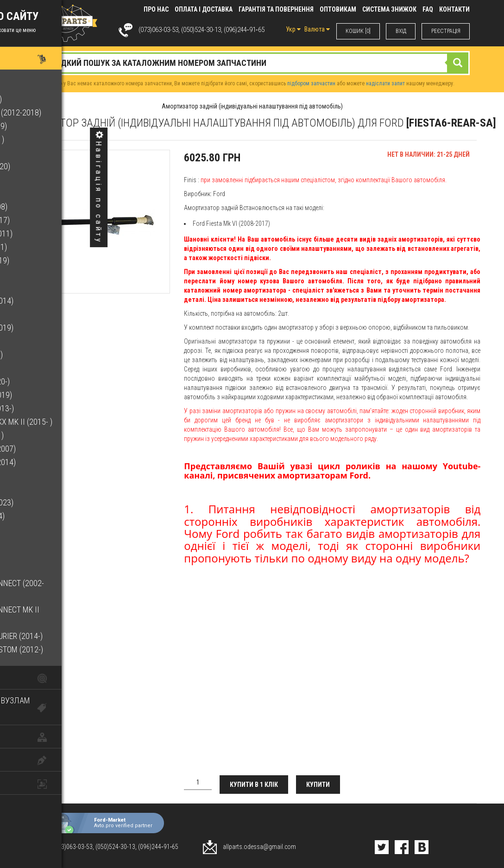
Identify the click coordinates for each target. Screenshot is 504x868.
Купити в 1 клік (255, 785)
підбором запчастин (311, 83)
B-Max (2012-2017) (41, 86)
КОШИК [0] (357, 31)
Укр (291, 29)
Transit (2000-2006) (45, 543)
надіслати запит (385, 83)
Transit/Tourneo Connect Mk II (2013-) (67, 616)
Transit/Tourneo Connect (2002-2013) (69, 590)
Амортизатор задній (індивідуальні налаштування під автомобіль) (252, 106)
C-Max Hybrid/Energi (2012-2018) (68, 112)
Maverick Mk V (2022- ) (49, 435)
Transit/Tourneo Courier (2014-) (69, 636)
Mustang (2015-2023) (47, 489)
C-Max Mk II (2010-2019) (51, 126)
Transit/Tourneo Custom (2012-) (69, 649)
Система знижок (389, 9)
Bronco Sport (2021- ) (48, 99)
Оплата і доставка (204, 9)
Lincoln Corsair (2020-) (52, 381)
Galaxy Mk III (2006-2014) (54, 301)
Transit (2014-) (37, 570)
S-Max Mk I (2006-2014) (50, 516)
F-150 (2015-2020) (40, 193)
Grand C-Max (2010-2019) (54, 328)
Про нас (156, 9)
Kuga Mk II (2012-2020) (49, 354)
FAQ (428, 9)
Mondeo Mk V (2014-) (46, 475)
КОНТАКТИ (454, 9)
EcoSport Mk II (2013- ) (49, 139)
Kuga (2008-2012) (39, 341)
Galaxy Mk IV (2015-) (46, 314)
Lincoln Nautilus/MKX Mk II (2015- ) (73, 422)
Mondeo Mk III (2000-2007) (55, 449)
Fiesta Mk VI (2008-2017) (52, 220)
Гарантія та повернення (276, 9)
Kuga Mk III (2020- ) (42, 368)
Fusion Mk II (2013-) (44, 287)
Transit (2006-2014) (45, 556)
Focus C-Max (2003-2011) (54, 233)
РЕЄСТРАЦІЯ (445, 31)
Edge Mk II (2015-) (40, 153)
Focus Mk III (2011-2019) (52, 260)
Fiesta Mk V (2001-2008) (51, 207)
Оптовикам (338, 9)
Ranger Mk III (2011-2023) (54, 502)
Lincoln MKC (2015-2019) (53, 395)
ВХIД (400, 31)
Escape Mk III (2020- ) (46, 180)
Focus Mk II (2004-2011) (51, 247)
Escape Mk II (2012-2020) (52, 166)
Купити (321, 785)
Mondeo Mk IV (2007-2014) (55, 462)
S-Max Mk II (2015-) (42, 529)
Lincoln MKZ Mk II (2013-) (54, 408)
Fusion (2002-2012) (43, 274)
